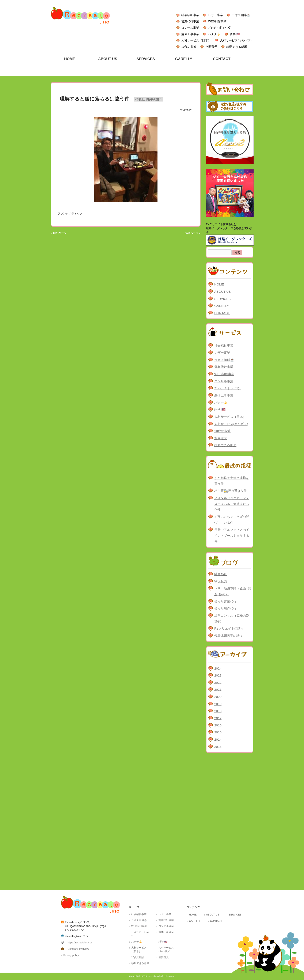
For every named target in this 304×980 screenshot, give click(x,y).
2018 (218, 711)
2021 (218, 690)
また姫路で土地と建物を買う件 (232, 481)
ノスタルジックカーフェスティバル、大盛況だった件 (232, 504)
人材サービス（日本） (196, 40)
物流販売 (221, 581)
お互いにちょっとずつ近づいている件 (232, 520)
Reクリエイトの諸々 (229, 628)
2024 (218, 668)
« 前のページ (59, 233)
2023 (218, 675)
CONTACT (222, 313)
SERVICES (222, 299)
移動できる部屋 (237, 47)
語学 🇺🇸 (235, 34)
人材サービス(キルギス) (236, 40)
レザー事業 (216, 15)
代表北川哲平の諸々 (149, 99)
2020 (218, 697)
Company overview (78, 949)
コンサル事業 (190, 28)
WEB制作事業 (217, 21)
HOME (219, 284)
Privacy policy (71, 955)
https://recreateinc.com (80, 943)
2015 (218, 732)
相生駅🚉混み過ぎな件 (231, 491)
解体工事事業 (190, 34)
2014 (218, 739)
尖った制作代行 (225, 608)
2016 (218, 725)
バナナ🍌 (214, 34)
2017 (218, 718)
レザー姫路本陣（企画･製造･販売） (233, 591)
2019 (218, 704)
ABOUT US (223, 292)
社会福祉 (221, 574)
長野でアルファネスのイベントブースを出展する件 (232, 535)
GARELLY (222, 306)
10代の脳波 (189, 47)
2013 (218, 747)
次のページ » (193, 233)
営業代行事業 (190, 21)
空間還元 (211, 47)
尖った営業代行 (225, 601)
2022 (218, 683)
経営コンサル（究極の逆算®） (232, 618)
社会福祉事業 (190, 15)
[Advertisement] (230, 821)
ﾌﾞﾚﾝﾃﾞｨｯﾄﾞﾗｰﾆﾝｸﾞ (220, 28)
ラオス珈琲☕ (241, 15)
